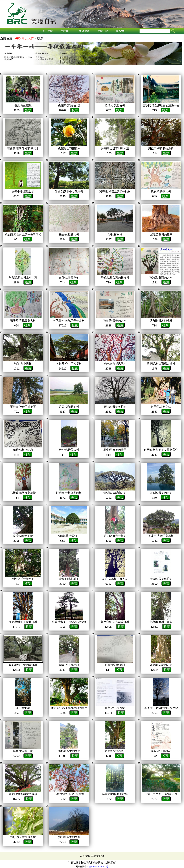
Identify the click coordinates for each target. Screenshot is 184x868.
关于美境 (48, 31)
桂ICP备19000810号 (98, 866)
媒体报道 (84, 31)
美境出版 (103, 31)
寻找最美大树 (25, 38)
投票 (28, 110)
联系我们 (121, 31)
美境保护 (66, 31)
